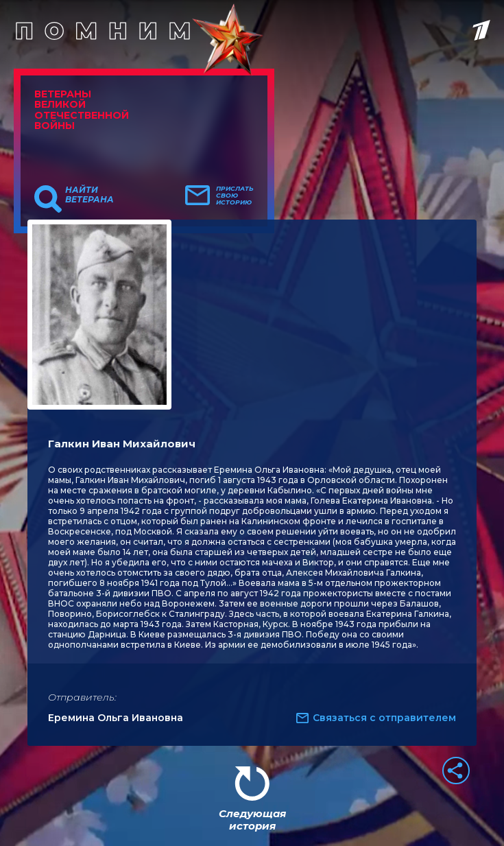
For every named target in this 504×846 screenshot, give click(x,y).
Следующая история (252, 820)
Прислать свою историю (235, 196)
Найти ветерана (89, 195)
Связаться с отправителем (384, 718)
